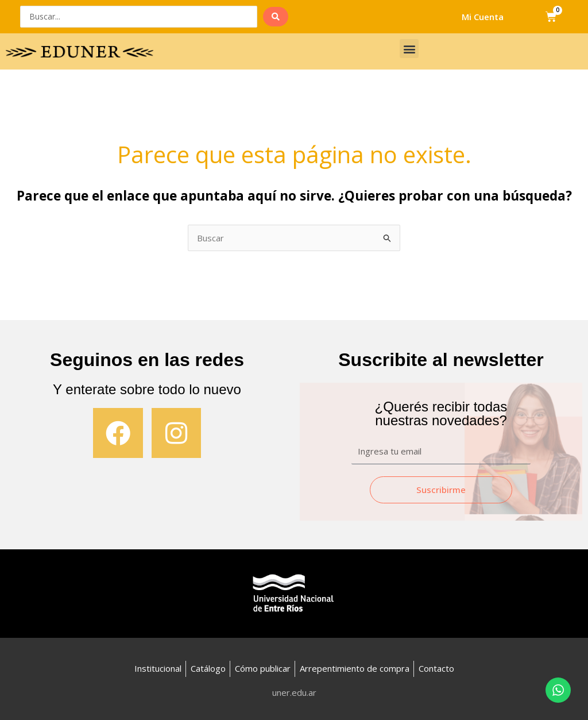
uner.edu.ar (294, 692)
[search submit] (276, 17)
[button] (409, 49)
